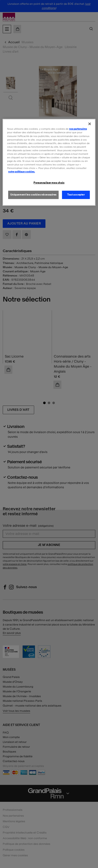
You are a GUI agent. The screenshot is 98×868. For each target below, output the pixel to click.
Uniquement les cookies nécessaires (33, 195)
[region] (49, 162)
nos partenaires (78, 129)
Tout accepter (76, 195)
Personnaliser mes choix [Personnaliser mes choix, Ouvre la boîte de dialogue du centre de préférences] (49, 183)
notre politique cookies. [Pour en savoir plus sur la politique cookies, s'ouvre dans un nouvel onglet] (22, 172)
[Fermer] (90, 124)
